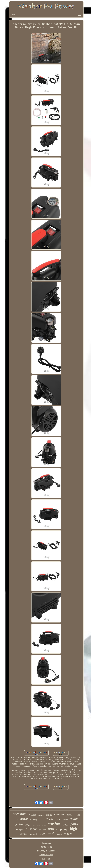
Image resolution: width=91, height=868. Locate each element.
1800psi (65, 825)
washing (33, 819)
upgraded (33, 834)
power (53, 829)
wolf (38, 825)
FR (49, 859)
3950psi (32, 815)
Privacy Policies (46, 851)
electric (31, 829)
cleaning (41, 820)
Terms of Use (46, 855)
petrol (24, 819)
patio (74, 824)
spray (44, 825)
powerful (59, 834)
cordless (65, 820)
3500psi (70, 815)
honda (49, 815)
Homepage (46, 843)
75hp (78, 815)
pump (64, 829)
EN (43, 859)
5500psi (19, 830)
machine (41, 815)
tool (34, 825)
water (74, 819)
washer (54, 824)
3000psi (28, 825)
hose (58, 819)
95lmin (50, 819)
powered (42, 830)
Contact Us (46, 847)
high (73, 829)
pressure (19, 814)
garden (19, 824)
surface (24, 834)
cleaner (59, 814)
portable (42, 834)
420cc (16, 820)
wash (51, 833)
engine (68, 834)
